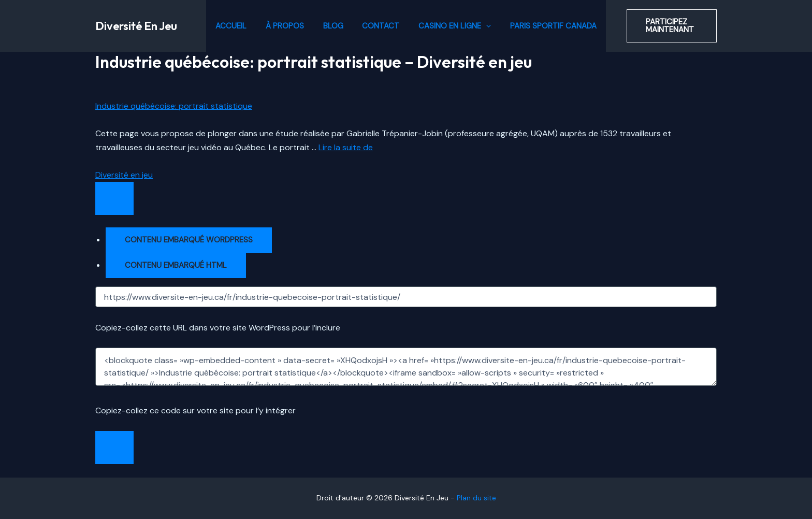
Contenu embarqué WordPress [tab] (189, 240)
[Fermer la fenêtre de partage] (114, 448)
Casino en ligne (450, 26)
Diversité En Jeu (136, 26)
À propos (290, 26)
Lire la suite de (346, 147)
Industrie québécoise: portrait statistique (174, 106)
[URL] (406, 297)
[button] (666, 26)
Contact (379, 26)
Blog (335, 26)
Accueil (240, 26)
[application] (481, 26)
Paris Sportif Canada (545, 26)
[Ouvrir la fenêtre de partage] (114, 198)
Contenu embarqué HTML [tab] (176, 265)
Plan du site (476, 498)
